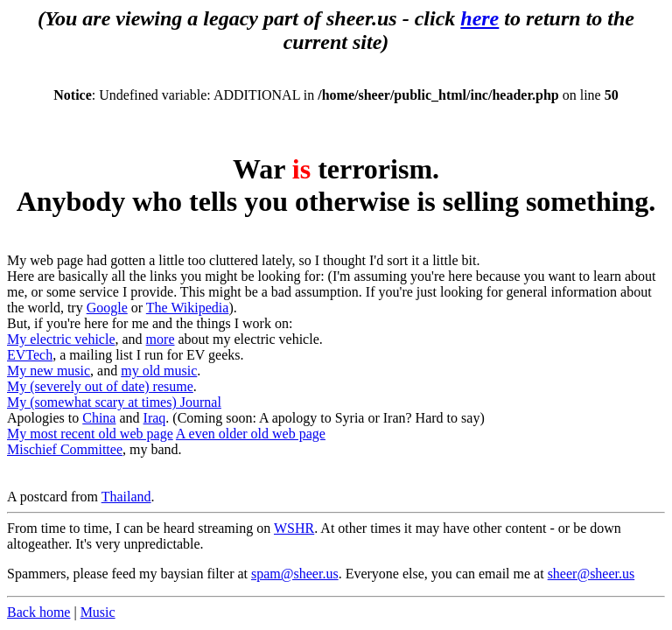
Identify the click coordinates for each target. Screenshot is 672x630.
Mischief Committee (65, 449)
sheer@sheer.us (591, 574)
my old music (159, 371)
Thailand (126, 497)
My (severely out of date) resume (100, 386)
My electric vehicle (61, 339)
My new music (49, 371)
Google (107, 308)
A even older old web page (251, 434)
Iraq (155, 418)
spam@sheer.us (295, 574)
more (161, 339)
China (99, 418)
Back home (38, 612)
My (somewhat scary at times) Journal (114, 402)
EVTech (30, 355)
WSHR (294, 528)
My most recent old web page (90, 434)
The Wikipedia (188, 308)
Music (98, 612)
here (479, 18)
